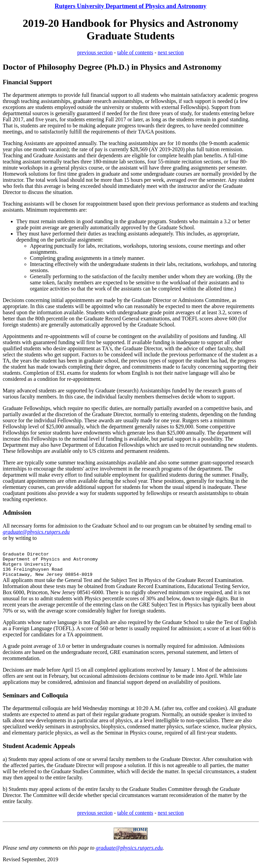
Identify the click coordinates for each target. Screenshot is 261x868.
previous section (95, 52)
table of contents (135, 52)
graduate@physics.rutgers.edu (129, 848)
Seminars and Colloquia (35, 695)
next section (171, 52)
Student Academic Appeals (39, 746)
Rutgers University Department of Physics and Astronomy (131, 6)
